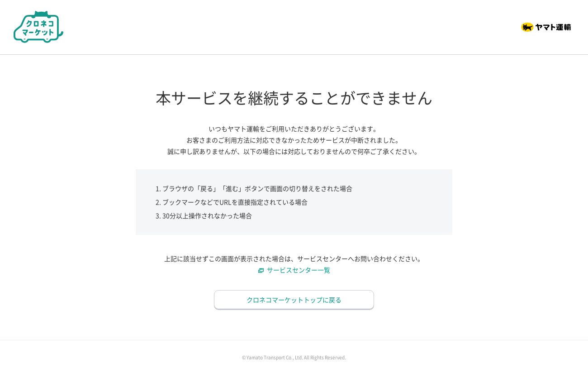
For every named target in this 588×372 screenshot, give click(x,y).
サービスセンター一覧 (299, 270)
